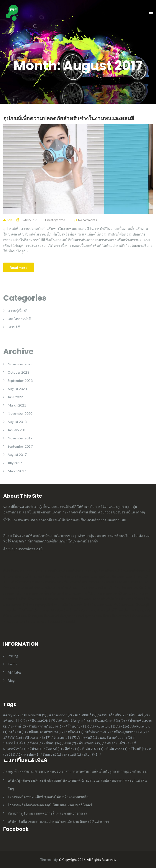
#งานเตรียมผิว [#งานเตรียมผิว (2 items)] (112, 715)
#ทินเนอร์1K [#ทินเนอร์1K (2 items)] (15, 720)
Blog (11, 680)
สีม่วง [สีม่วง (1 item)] (36, 749)
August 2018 (17, 422)
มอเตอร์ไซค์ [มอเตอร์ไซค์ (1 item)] (15, 743)
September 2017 (20, 446)
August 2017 (17, 454)
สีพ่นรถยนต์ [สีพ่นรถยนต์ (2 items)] (90, 743)
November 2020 (20, 413)
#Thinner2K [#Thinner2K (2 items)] (61, 715)
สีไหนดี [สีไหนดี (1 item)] (138, 749)
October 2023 (18, 372)
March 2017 (17, 471)
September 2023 (20, 380)
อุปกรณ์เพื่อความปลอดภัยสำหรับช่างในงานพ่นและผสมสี (69, 118)
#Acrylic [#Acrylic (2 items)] (12, 715)
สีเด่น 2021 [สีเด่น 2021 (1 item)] (93, 749)
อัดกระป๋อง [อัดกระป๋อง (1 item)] (29, 754)
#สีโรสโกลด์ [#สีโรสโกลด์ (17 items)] (38, 737)
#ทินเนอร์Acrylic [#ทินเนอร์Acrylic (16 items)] (74, 720)
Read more (19, 267)
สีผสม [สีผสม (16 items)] (53, 743)
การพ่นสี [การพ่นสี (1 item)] (88, 737)
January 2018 (18, 430)
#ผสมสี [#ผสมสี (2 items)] (18, 726)
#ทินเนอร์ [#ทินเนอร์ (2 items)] (138, 715)
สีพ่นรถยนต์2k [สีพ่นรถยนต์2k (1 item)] (117, 743)
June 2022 (15, 397)
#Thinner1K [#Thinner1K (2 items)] (35, 715)
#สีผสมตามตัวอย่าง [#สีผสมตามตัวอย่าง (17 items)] (47, 732)
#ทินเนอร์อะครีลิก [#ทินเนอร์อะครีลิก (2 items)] (109, 720)
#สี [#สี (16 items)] (124, 726)
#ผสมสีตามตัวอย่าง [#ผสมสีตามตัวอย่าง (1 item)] (46, 726)
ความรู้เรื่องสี (17, 311)
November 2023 (20, 364)
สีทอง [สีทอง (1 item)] (36, 743)
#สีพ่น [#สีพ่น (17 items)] (76, 732)
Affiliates (15, 672)
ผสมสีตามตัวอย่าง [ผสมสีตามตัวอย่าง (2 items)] (116, 737)
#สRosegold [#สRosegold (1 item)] (104, 726)
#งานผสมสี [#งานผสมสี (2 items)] (86, 715)
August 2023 (17, 389)
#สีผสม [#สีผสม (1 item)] (18, 732)
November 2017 (20, 438)
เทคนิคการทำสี (19, 319)
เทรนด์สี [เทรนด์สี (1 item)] (72, 754)
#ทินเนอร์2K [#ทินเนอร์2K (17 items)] (42, 720)
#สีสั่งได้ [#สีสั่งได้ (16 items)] (13, 737)
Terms (12, 664)
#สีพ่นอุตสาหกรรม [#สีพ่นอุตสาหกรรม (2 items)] (130, 732)
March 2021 (17, 405)
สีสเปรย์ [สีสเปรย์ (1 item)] (54, 749)
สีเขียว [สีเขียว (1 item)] (72, 749)
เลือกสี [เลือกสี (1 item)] (91, 754)
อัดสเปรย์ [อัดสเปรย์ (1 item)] (52, 754)
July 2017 (15, 463)
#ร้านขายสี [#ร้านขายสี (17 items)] (77, 726)
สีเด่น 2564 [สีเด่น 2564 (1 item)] (117, 749)
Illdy (54, 860)
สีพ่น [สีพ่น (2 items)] (70, 743)
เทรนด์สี (14, 327)
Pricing (13, 656)
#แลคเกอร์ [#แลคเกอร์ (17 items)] (65, 737)
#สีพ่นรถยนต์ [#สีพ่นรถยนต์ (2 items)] (99, 732)
